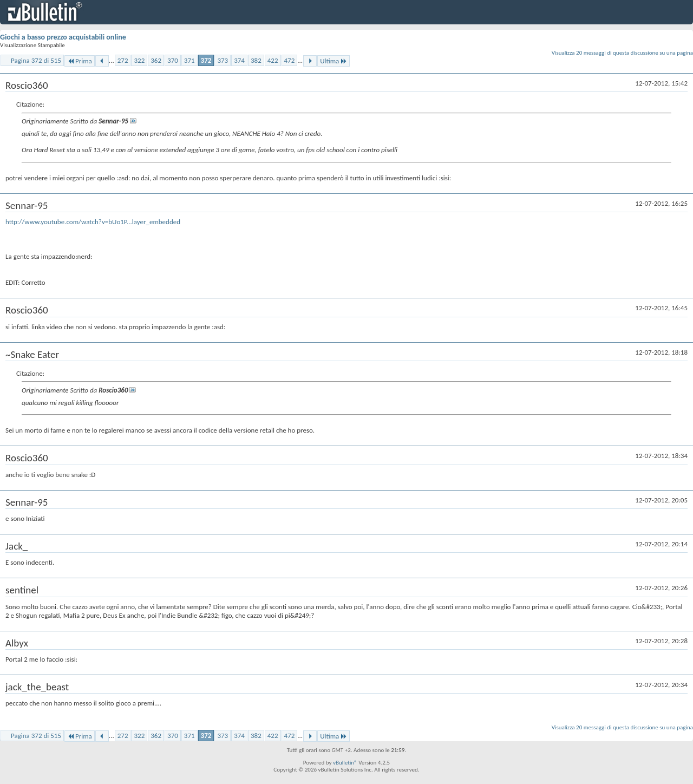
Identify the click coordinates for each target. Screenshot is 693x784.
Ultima (334, 61)
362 (156, 60)
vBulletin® (345, 763)
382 (256, 60)
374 (239, 60)
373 (223, 60)
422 (273, 60)
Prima (80, 61)
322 (139, 60)
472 (290, 60)
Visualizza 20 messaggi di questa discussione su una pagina (622, 53)
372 (206, 60)
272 (123, 60)
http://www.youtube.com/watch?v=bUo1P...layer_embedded (93, 222)
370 (173, 60)
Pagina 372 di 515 (36, 60)
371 (189, 60)
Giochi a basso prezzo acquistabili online (63, 37)
